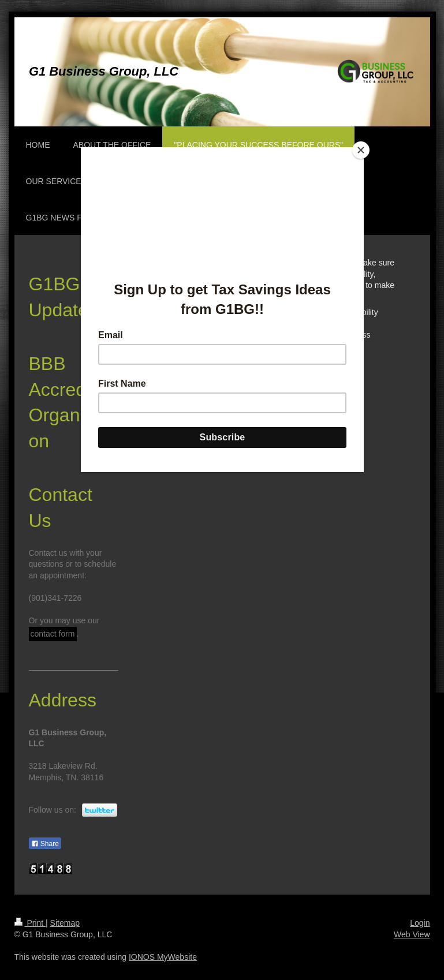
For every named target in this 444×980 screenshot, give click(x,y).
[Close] (361, 150)
